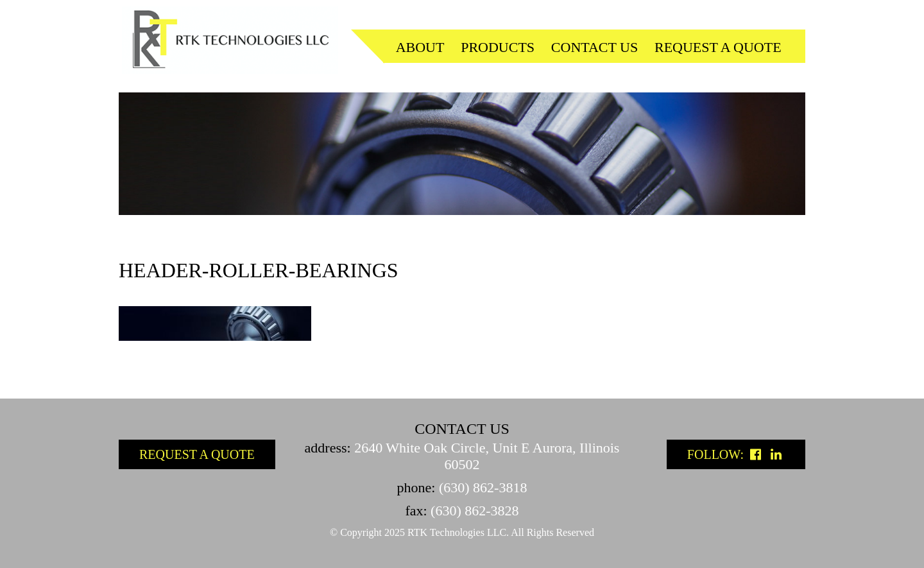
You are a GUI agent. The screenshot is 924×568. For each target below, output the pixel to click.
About (420, 47)
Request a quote (718, 47)
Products (498, 47)
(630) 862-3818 (483, 487)
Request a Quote (197, 454)
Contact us (595, 47)
